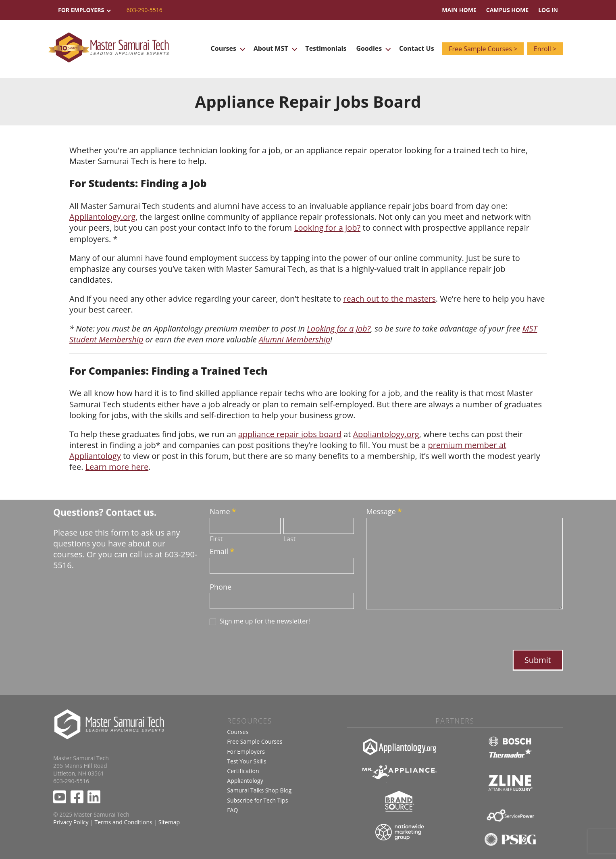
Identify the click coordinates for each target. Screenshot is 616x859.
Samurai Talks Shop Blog (259, 790)
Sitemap (169, 822)
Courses (238, 732)
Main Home (459, 10)
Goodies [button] (370, 48)
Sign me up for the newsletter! (260, 621)
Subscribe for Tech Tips (257, 800)
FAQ (232, 810)
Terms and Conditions (123, 822)
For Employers (246, 752)
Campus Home (507, 10)
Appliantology (245, 781)
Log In (548, 10)
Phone (221, 587)
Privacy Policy (71, 822)
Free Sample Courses (255, 741)
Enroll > (545, 49)
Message (384, 511)
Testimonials (324, 48)
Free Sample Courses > (482, 49)
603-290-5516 (145, 10)
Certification (243, 771)
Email (222, 551)
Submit (538, 660)
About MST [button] (273, 48)
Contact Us (414, 48)
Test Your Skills (247, 761)
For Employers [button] (84, 10)
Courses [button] (227, 48)
